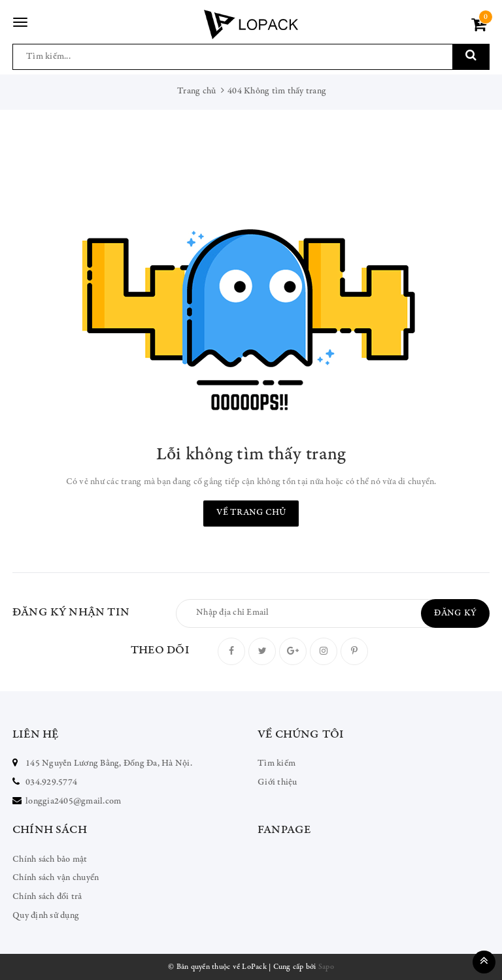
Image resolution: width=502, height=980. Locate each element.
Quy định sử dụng (46, 916)
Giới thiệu (277, 783)
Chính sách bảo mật (50, 860)
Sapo (326, 967)
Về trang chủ (251, 513)
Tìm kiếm (276, 764)
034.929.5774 (51, 783)
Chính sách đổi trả (47, 897)
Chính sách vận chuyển (56, 878)
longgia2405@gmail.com (73, 802)
